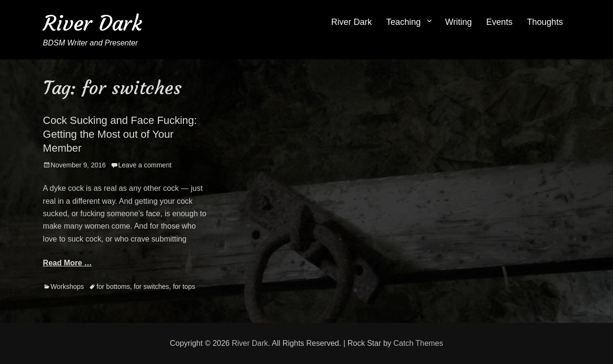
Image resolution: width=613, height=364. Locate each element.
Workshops (68, 287)
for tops (184, 287)
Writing (459, 22)
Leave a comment (145, 165)
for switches (151, 287)
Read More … (68, 263)
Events (499, 22)
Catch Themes (419, 343)
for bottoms (113, 287)
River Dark (93, 23)
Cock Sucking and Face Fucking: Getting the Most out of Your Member (120, 134)
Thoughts (545, 22)
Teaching (404, 22)
